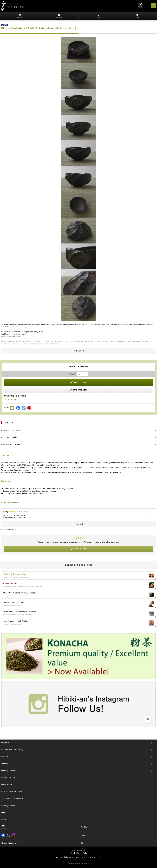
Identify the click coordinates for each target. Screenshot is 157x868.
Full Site (84, 827)
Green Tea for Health (9, 437)
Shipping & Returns (9, 771)
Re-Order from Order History (12, 750)
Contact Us (5, 820)
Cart (137, 16)
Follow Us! (85, 835)
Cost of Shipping (10, 400)
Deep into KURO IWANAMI (12, 444)
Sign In (20, 16)
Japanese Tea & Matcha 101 (12, 799)
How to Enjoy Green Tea (11, 430)
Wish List (5, 757)
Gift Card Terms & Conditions (12, 792)
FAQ (3, 813)
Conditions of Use (8, 778)
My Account (6, 743)
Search (98, 16)
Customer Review (10, 502)
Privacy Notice (7, 785)
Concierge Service (8, 806)
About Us (59, 16)
